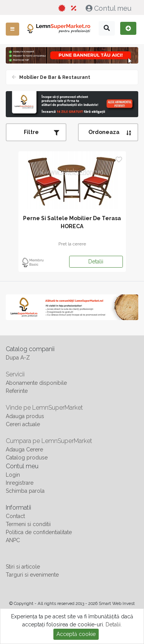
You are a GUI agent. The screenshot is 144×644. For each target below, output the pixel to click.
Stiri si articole (23, 567)
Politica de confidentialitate (39, 532)
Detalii (96, 262)
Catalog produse (27, 458)
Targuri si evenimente (32, 575)
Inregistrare (20, 483)
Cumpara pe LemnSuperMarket (49, 441)
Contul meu (109, 8)
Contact (15, 516)
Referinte (17, 391)
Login (13, 475)
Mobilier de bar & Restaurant (54, 77)
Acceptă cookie (76, 634)
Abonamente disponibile (36, 383)
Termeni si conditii (28, 524)
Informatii (18, 508)
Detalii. (114, 624)
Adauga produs (25, 416)
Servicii (15, 374)
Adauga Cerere (24, 449)
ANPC (13, 540)
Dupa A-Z (18, 358)
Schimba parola (25, 491)
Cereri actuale (23, 424)
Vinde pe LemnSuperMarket (44, 408)
